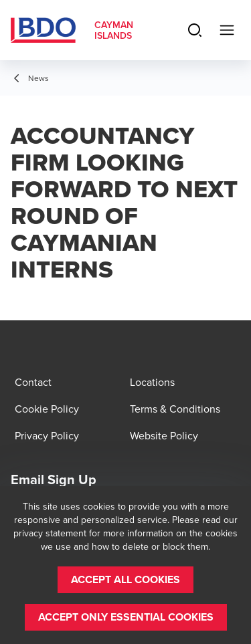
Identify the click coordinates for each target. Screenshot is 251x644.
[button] (125, 580)
